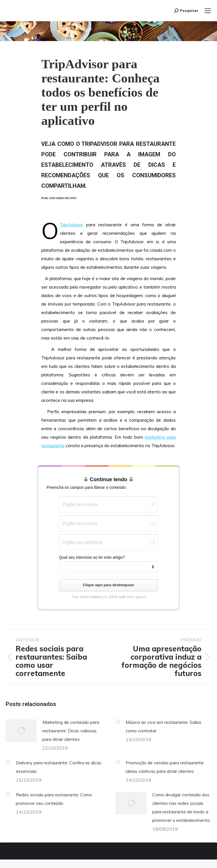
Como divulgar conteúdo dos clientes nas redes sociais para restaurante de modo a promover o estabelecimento (181, 807)
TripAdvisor (71, 225)
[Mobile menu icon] (208, 11)
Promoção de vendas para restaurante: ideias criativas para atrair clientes (165, 767)
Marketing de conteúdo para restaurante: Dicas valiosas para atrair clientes (71, 731)
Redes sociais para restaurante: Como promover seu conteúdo (54, 799)
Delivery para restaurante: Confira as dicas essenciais (59, 767)
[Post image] (21, 731)
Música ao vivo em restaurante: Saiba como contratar (163, 726)
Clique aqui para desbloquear (108, 585)
